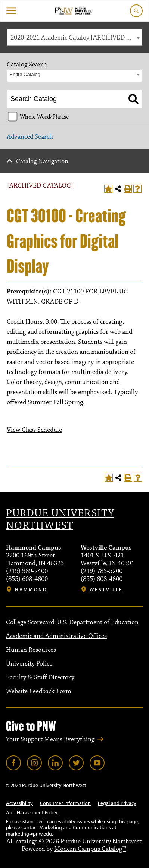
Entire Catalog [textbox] (25, 74)
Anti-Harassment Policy (32, 812)
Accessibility (19, 803)
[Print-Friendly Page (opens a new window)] (128, 189)
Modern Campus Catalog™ (90, 849)
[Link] (13, 763)
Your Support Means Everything (50, 739)
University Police (29, 664)
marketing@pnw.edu (29, 834)
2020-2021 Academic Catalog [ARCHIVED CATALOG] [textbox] (76, 38)
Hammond (31, 590)
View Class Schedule (34, 430)
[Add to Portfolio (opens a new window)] (108, 189)
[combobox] (74, 37)
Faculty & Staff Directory (40, 677)
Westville (106, 590)
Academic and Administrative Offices (56, 636)
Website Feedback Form (39, 691)
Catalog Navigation (42, 161)
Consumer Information (65, 803)
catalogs (27, 842)
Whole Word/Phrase (44, 117)
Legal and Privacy (117, 803)
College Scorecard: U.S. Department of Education (72, 622)
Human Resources (31, 650)
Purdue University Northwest (60, 520)
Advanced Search (30, 137)
